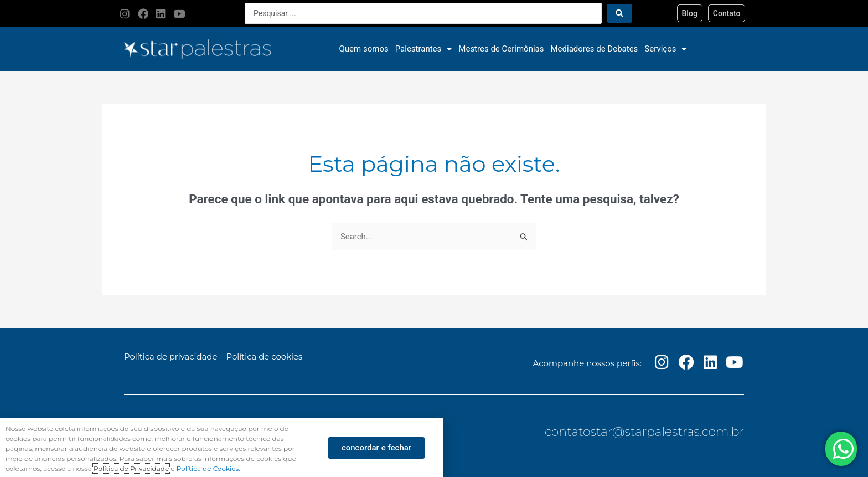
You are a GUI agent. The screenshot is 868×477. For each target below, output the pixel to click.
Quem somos (364, 49)
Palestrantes (424, 49)
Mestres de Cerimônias (501, 49)
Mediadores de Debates (595, 49)
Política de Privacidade (131, 468)
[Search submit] (619, 13)
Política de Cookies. (208, 468)
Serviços (665, 49)
